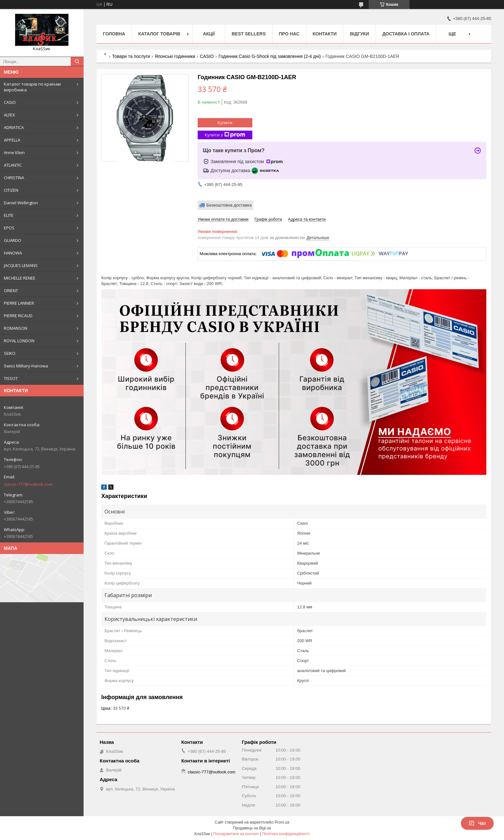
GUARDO (13, 240)
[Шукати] (77, 61)
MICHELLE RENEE (20, 278)
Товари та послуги (131, 56)
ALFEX (9, 115)
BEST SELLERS (249, 34)
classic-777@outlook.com (28, 484)
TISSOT (11, 378)
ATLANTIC (13, 165)
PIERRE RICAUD (18, 316)
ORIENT (11, 291)
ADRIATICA (14, 127)
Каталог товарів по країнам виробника (32, 87)
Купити (225, 123)
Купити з (225, 135)
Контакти (325, 34)
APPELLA (12, 140)
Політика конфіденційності (286, 834)
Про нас (289, 34)
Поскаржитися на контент (236, 834)
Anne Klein (14, 152)
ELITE (9, 215)
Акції (209, 34)
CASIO (10, 102)
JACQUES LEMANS (21, 265)
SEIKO (10, 353)
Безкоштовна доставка (229, 205)
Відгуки (360, 34)
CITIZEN (11, 190)
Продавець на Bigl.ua (252, 828)
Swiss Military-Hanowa (26, 366)
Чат (477, 823)
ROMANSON (16, 328)
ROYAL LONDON (19, 341)
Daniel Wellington (21, 203)
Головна (114, 34)
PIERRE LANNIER (19, 303)
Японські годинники (175, 56)
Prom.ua (282, 822)
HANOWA (13, 253)
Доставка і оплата (406, 34)
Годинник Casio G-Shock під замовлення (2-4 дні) (270, 56)
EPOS (9, 228)
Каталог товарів (159, 34)
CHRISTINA (14, 178)
